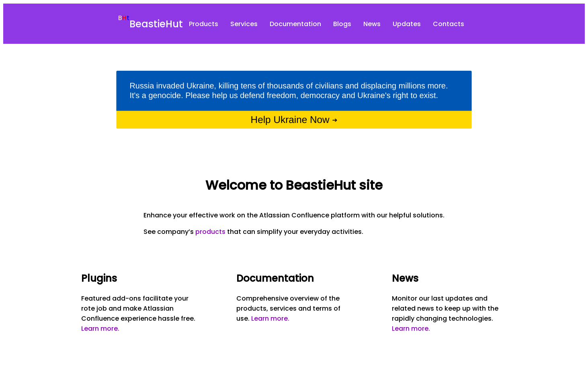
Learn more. (100, 329)
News (372, 24)
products (210, 232)
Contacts (449, 24)
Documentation (295, 24)
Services (244, 24)
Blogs (342, 24)
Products (204, 24)
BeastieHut (156, 24)
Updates (407, 24)
